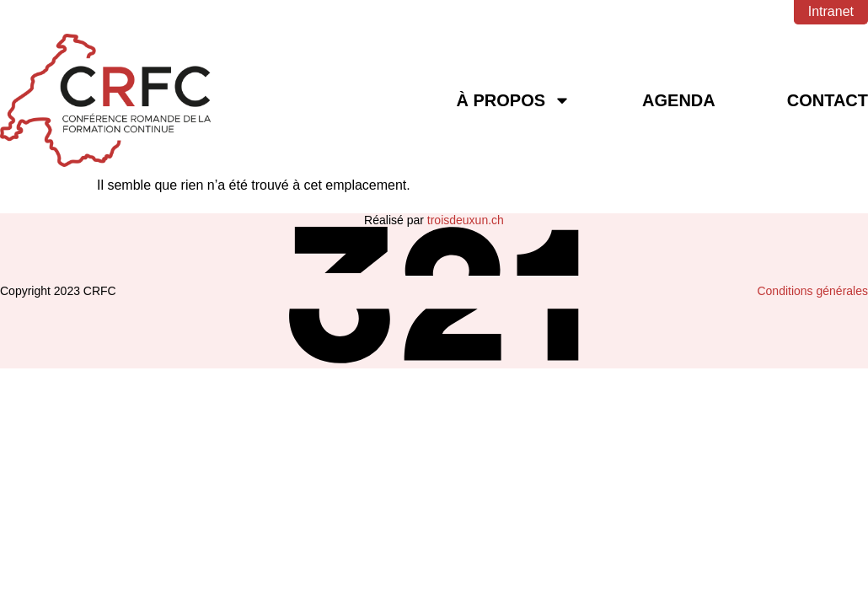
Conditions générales (812, 291)
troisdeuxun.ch (466, 220)
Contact (828, 100)
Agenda (679, 100)
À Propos (513, 100)
